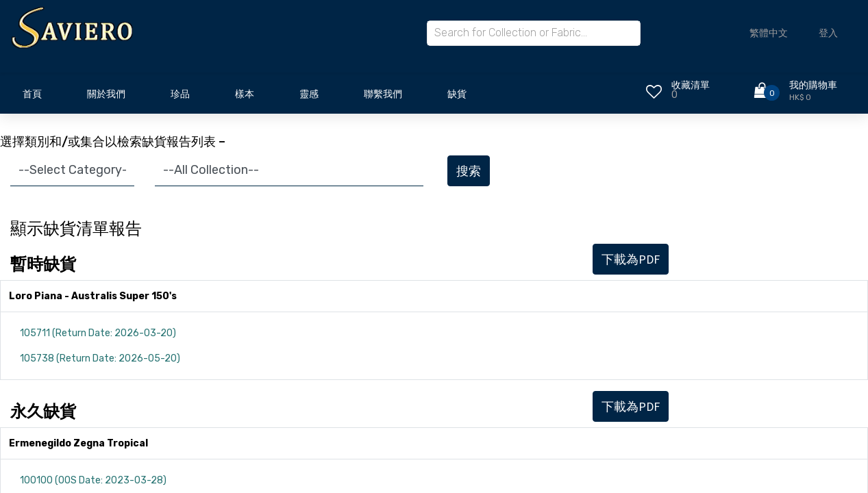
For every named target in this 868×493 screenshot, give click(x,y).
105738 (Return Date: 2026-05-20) (100, 358)
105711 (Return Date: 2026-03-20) (98, 333)
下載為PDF (631, 259)
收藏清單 (691, 85)
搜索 (469, 171)
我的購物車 (813, 85)
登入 (828, 33)
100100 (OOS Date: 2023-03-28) (93, 480)
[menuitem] (32, 98)
